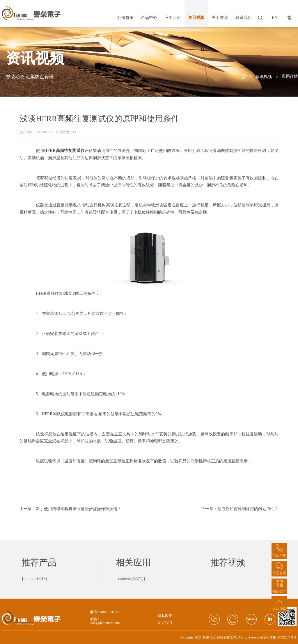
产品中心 (149, 18)
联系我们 (244, 18)
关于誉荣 (220, 18)
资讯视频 (196, 18)
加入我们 (165, 623)
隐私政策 (165, 616)
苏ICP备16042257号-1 (280, 637)
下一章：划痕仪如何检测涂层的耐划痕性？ (240, 509)
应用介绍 (173, 18)
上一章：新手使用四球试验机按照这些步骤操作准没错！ (70, 509)
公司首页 (125, 18)
